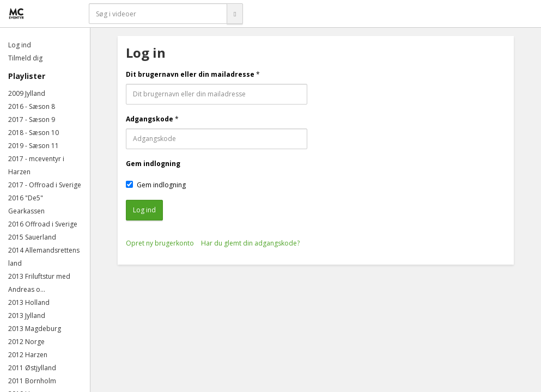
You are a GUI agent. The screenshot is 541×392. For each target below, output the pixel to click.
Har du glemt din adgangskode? (250, 243)
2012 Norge (26, 342)
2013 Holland (29, 302)
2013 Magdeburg (35, 329)
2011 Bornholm (32, 381)
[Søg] (235, 14)
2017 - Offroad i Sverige (45, 185)
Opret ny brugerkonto (160, 243)
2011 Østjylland (32, 368)
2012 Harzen (28, 355)
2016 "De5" (26, 198)
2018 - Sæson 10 (34, 133)
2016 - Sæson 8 (32, 106)
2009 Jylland (27, 93)
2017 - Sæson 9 (32, 120)
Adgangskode (150, 119)
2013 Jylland (27, 316)
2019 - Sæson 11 (34, 146)
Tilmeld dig (25, 58)
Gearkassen (26, 211)
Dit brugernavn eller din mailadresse (190, 74)
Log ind (20, 45)
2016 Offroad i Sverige (43, 224)
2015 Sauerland (32, 237)
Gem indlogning (153, 164)
